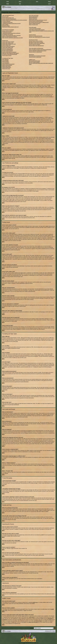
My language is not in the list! (7, 34)
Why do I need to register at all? (8, 18)
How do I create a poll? (6, 45)
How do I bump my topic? (7, 55)
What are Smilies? (6, 62)
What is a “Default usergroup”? (35, 23)
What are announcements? (7, 65)
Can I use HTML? (5, 61)
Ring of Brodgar (8, 631)
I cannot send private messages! (35, 29)
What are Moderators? (33, 18)
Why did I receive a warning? (7, 51)
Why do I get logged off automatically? (9, 19)
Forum (49, 1)
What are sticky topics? (6, 66)
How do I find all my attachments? (35, 57)
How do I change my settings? (8, 31)
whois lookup (32, 617)
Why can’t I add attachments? (8, 50)
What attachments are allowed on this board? (37, 56)
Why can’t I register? (6, 26)
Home (8, 1)
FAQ (54, 9)
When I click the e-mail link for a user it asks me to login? (13, 38)
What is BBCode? (5, 59)
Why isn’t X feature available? (34, 62)
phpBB (24, 643)
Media (8, 4)
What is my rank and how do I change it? (10, 37)
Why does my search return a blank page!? (37, 43)
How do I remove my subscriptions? (35, 52)
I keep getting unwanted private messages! (37, 30)
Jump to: (32, 628)
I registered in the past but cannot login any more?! (11, 23)
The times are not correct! (7, 32)
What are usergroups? (33, 19)
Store (37, 1)
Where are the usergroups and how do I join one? (38, 20)
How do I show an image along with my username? (11, 35)
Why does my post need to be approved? (10, 54)
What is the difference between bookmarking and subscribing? (40, 50)
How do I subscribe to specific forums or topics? (38, 51)
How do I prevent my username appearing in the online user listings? (15, 20)
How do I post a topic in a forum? (8, 42)
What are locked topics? (7, 67)
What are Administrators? (34, 17)
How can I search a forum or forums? (36, 41)
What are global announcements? (8, 64)
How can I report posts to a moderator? (9, 52)
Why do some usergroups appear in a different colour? (39, 22)
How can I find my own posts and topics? (36, 46)
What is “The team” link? (33, 25)
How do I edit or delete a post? (8, 43)
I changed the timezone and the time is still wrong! (11, 33)
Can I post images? (6, 63)
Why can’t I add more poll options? (8, 46)
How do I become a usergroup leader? (36, 21)
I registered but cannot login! (7, 22)
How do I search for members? (35, 45)
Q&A (20, 4)
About (20, 1)
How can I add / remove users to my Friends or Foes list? (39, 37)
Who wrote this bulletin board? (35, 61)
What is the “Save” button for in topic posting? (11, 53)
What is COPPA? (5, 25)
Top (4, 81)
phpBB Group (35, 602)
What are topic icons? (6, 69)
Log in (49, 4)
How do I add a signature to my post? (9, 44)
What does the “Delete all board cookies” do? (10, 27)
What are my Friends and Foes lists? (36, 36)
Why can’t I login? (5, 17)
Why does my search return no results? (36, 42)
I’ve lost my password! (6, 21)
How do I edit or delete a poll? (8, 47)
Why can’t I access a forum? (7, 49)
